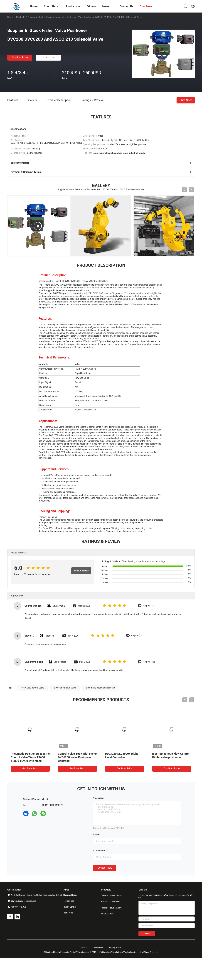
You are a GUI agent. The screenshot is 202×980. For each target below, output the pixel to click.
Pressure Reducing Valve (111, 908)
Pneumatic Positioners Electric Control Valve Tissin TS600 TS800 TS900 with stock (30, 757)
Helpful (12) (137, 636)
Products (21, 17)
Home (10, 17)
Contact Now (105, 868)
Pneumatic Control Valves (40, 17)
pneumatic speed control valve (101, 688)
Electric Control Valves (110, 902)
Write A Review (81, 571)
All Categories (107, 914)
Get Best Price (20, 58)
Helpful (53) (149, 662)
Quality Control (70, 907)
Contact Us (68, 913)
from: (97, 835)
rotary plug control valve (32, 688)
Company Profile (70, 895)
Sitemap (85, 948)
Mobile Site (99, 948)
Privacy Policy (115, 948)
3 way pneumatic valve (65, 688)
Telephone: (100, 851)
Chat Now (49, 58)
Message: (99, 798)
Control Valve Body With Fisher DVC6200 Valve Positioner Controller (77, 757)
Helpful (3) (148, 606)
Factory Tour (69, 901)
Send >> (147, 934)
